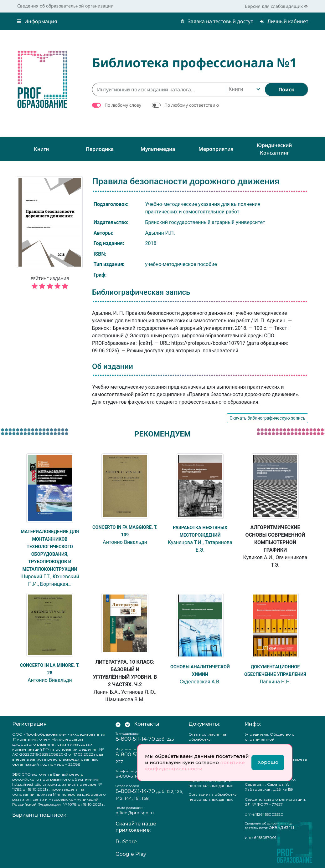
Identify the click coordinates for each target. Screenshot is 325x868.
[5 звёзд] (50, 286)
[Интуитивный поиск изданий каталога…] (159, 89)
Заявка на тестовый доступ (217, 21)
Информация (37, 21)
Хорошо (268, 762)
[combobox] (244, 89)
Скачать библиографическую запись (267, 418)
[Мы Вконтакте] (118, 724)
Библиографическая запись (141, 292)
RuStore (126, 842)
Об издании (113, 366)
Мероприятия (216, 149)
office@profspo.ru (135, 813)
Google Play (131, 854)
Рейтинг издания (50, 284)
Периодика (100, 149)
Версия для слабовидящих (276, 6)
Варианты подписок (39, 815)
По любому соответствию (192, 105)
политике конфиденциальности (195, 766)
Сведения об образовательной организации (65, 6)
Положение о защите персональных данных (211, 783)
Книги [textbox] (236, 89)
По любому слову (123, 105)
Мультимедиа (158, 149)
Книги (41, 149)
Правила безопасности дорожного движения (186, 181)
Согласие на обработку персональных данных (213, 797)
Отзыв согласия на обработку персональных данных (211, 739)
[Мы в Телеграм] (127, 724)
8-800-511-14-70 (135, 739)
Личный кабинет (284, 21)
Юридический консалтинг (274, 149)
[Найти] (286, 89)
